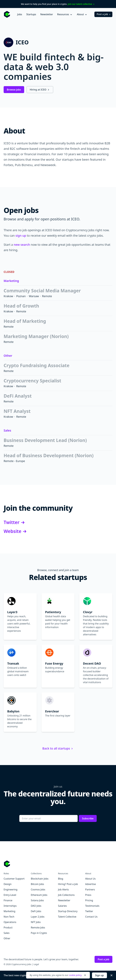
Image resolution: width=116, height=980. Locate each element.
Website (15, 531)
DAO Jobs (36, 906)
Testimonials (92, 906)
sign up (21, 236)
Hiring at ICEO (40, 90)
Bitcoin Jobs (37, 884)
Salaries (62, 906)
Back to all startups (58, 748)
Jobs (20, 14)
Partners (90, 889)
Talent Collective (67, 917)
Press (88, 895)
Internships (10, 906)
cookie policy (75, 975)
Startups (31, 14)
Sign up (99, 975)
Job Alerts (63, 889)
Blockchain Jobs (40, 879)
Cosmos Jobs (38, 889)
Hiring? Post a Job (68, 884)
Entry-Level (10, 895)
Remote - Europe (14, 461)
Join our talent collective (81, 4)
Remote (47, 296)
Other (8, 356)
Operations (10, 922)
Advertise (90, 884)
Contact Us (91, 917)
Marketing (11, 281)
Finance (8, 900)
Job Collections (66, 895)
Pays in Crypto (39, 933)
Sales (7, 430)
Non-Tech (9, 917)
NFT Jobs (36, 922)
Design (8, 884)
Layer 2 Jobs (38, 917)
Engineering (10, 889)
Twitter (15, 522)
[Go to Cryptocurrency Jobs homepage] (58, 864)
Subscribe (88, 818)
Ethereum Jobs (39, 895)
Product (8, 928)
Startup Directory (68, 911)
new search (22, 245)
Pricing (89, 900)
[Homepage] (7, 14)
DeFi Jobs (36, 911)
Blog (61, 879)
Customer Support (14, 879)
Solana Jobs (37, 900)
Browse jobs (14, 90)
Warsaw (34, 296)
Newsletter (47, 14)
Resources (65, 14)
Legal (36, 964)
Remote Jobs (38, 928)
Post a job (104, 14)
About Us (90, 879)
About (82, 14)
